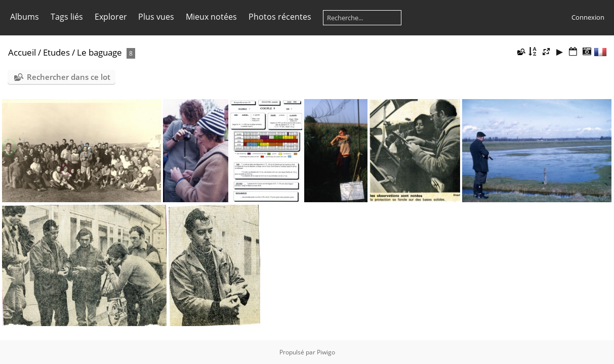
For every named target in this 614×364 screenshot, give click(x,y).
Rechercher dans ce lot (69, 77)
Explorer (111, 17)
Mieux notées (211, 17)
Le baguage (99, 52)
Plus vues (156, 17)
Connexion (588, 17)
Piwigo (326, 352)
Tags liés (67, 17)
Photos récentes (280, 17)
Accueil (22, 52)
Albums (25, 17)
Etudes (56, 52)
